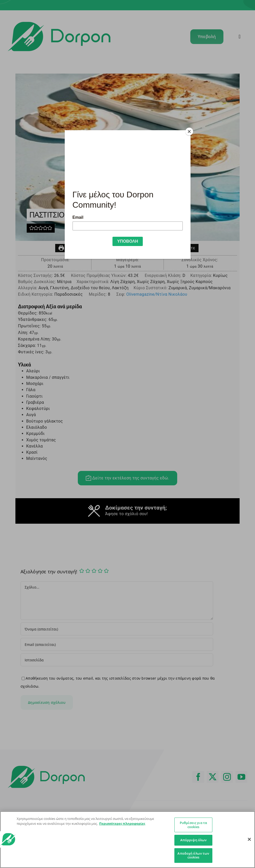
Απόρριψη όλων (193, 840)
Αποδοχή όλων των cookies (193, 855)
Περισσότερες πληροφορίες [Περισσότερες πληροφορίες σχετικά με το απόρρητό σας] (122, 823)
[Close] (189, 131)
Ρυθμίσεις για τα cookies (193, 825)
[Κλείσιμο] (249, 839)
